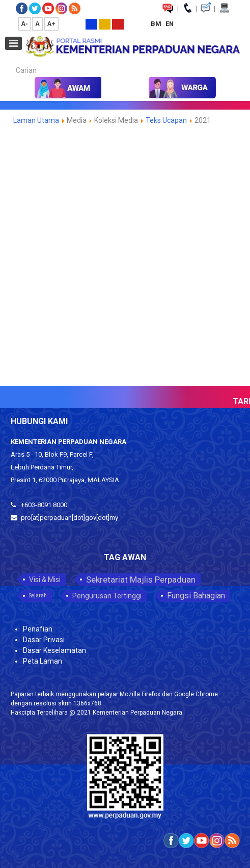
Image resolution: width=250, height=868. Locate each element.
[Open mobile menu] (13, 43)
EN (170, 24)
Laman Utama (36, 120)
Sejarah (38, 596)
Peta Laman (43, 661)
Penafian (38, 629)
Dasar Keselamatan (54, 650)
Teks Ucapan (166, 120)
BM (157, 24)
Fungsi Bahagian (196, 596)
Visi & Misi (45, 580)
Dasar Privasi (44, 640)
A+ (51, 24)
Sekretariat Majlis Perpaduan (141, 580)
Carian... (11, 61)
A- (25, 24)
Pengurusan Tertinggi (107, 596)
